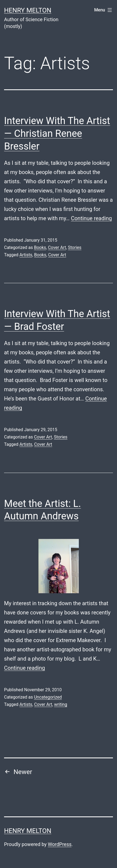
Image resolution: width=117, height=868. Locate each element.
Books (40, 247)
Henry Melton (28, 10)
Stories (75, 247)
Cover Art (57, 247)
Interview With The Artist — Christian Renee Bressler (57, 134)
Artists (26, 255)
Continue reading (91, 218)
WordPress (60, 844)
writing (61, 704)
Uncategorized (48, 697)
